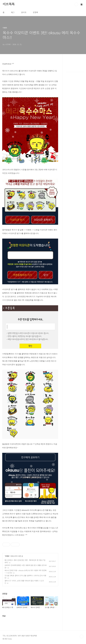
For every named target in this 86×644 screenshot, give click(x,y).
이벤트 (7, 556)
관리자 (24, 12)
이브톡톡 (9, 4)
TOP (82, 637)
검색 (76, 4)
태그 (13, 12)
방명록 (35, 12)
